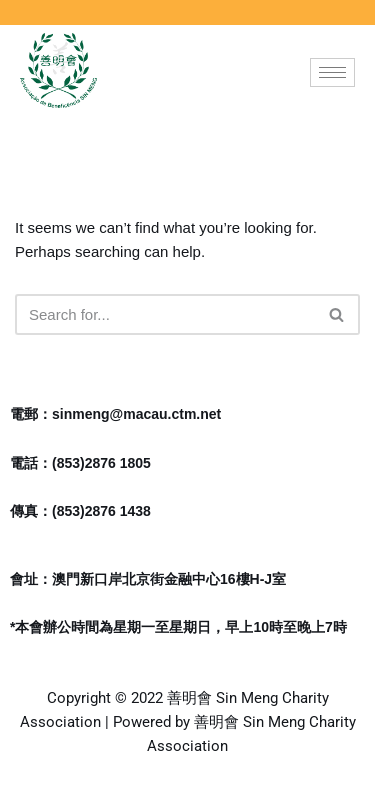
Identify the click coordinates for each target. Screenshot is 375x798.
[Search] (165, 314)
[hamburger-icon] (332, 72)
